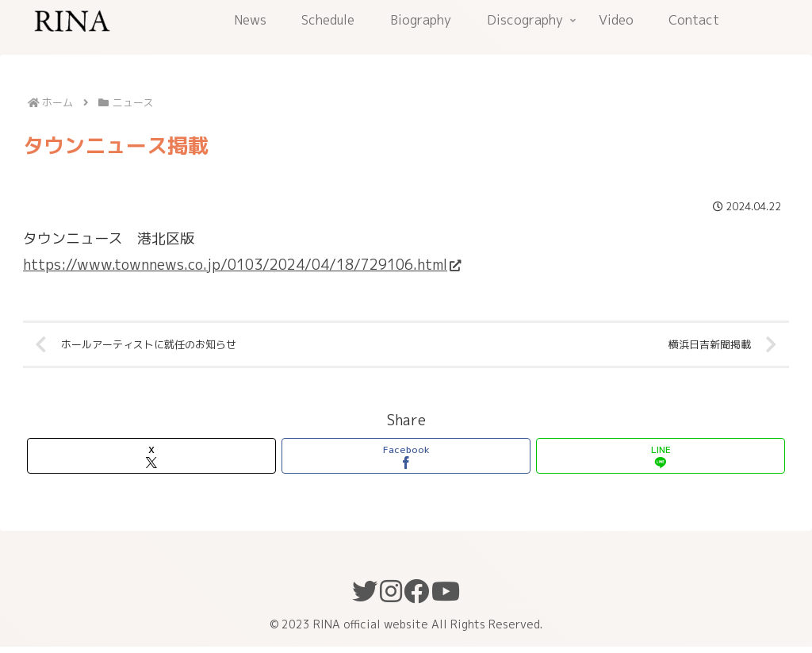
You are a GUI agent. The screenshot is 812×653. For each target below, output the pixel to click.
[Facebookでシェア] (406, 462)
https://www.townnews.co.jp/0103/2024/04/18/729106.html (242, 265)
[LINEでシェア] (661, 462)
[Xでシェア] (151, 462)
